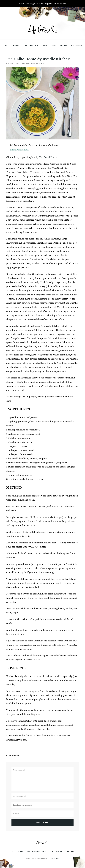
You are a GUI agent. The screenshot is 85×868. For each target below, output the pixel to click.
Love (45, 45)
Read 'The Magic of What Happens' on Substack (42, 4)
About (64, 45)
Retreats (77, 45)
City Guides (31, 45)
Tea (54, 45)
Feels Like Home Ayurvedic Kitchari (38, 59)
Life (5, 45)
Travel (16, 45)
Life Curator (55, 858)
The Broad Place (48, 157)
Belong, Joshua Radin (19, 150)
